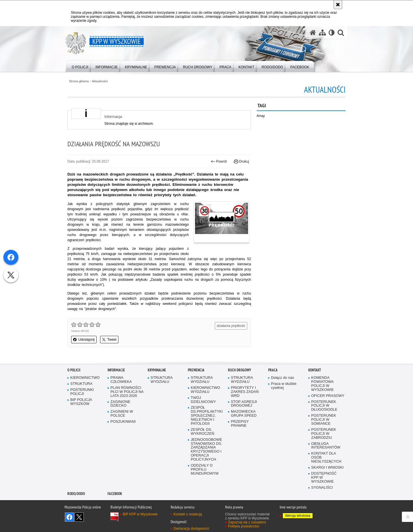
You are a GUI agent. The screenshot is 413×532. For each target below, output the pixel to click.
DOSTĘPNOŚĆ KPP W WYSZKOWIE (324, 478)
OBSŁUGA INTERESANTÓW (326, 446)
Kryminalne (157, 370)
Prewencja (196, 370)
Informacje (116, 370)
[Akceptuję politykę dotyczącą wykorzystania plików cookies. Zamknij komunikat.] (338, 5)
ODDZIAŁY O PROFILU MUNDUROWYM (205, 470)
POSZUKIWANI (123, 422)
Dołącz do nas (283, 378)
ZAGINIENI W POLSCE (122, 414)
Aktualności (100, 81)
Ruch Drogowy (239, 370)
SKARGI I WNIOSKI (327, 468)
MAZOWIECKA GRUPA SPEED (244, 414)
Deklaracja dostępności (191, 529)
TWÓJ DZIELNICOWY (203, 400)
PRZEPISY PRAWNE (240, 424)
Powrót (219, 161)
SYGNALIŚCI (322, 488)
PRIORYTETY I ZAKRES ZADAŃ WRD (245, 392)
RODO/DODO (76, 494)
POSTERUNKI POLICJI (82, 392)
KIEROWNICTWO (85, 378)
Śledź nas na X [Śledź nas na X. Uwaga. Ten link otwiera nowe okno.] (79, 517)
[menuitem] (80, 66)
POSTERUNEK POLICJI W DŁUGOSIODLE (324, 406)
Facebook (115, 494)
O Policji (74, 370)
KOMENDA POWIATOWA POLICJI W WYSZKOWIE (323, 384)
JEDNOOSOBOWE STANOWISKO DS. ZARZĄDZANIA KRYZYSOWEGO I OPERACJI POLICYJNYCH (206, 450)
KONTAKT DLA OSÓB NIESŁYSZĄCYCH (326, 458)
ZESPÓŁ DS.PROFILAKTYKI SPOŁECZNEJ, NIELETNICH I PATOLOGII (207, 416)
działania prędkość (231, 326)
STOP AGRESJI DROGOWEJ (244, 404)
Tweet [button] (109, 340)
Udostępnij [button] (84, 340)
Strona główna (79, 81)
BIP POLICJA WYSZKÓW (81, 402)
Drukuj (241, 161)
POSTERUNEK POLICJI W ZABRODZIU (324, 434)
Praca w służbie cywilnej (284, 386)
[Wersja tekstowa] (332, 33)
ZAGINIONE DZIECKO (120, 404)
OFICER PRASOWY (328, 396)
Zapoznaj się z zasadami (247, 522)
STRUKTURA (81, 384)
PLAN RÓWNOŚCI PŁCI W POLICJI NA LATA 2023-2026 (127, 392)
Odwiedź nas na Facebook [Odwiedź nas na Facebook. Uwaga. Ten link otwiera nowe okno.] (69, 517)
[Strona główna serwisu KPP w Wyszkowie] (313, 33)
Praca (273, 370)
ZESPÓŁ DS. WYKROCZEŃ (202, 432)
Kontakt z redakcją (188, 514)
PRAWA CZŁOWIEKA (121, 380)
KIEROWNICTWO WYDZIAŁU (205, 390)
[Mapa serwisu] (322, 33)
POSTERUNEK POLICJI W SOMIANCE (324, 420)
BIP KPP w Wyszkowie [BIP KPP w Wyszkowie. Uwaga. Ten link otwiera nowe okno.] (140, 514)
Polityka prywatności (244, 526)
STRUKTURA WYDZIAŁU (162, 380)
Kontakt (315, 370)
